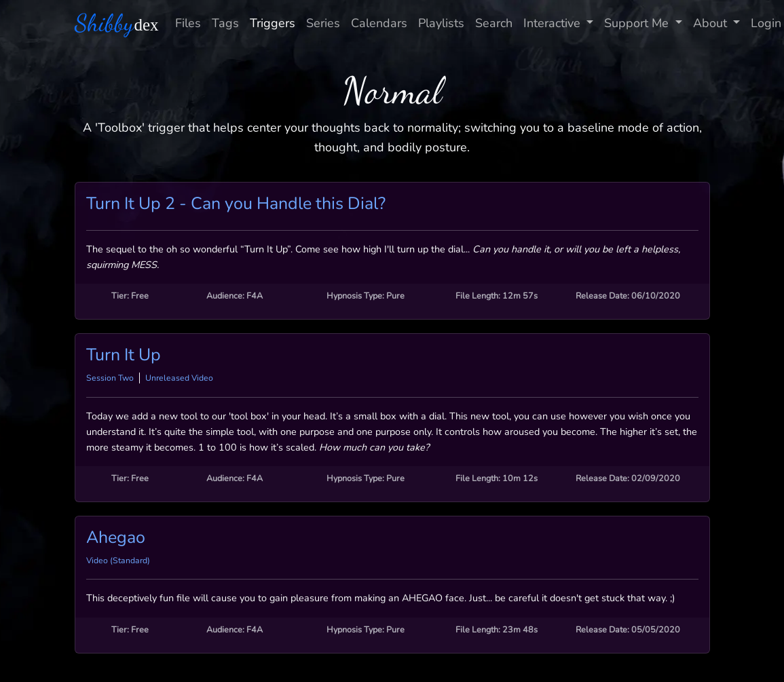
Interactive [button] (554, 23)
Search (494, 23)
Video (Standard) (118, 561)
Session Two (110, 378)
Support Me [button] (638, 23)
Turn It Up (124, 355)
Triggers (273, 23)
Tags (225, 23)
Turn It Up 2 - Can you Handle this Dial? (236, 204)
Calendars (379, 23)
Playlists (441, 23)
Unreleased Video (179, 378)
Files (188, 23)
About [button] (712, 23)
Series (323, 23)
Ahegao (116, 537)
